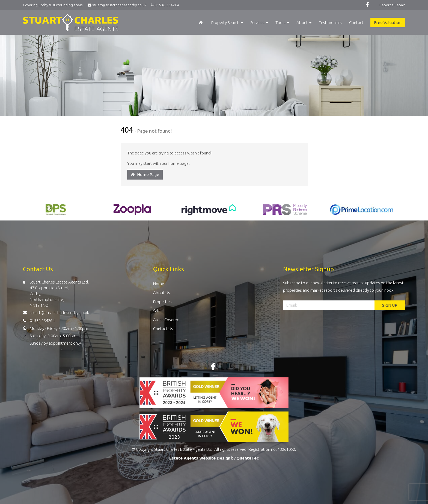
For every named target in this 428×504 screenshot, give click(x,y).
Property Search (227, 23)
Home (159, 284)
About (304, 23)
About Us (162, 293)
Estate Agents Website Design (200, 458)
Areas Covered (166, 320)
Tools (282, 23)
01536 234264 (164, 5)
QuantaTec (248, 458)
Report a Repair (392, 5)
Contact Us (163, 329)
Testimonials (330, 23)
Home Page (145, 175)
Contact (356, 23)
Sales (158, 311)
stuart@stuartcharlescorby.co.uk (118, 5)
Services (259, 23)
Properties (162, 302)
